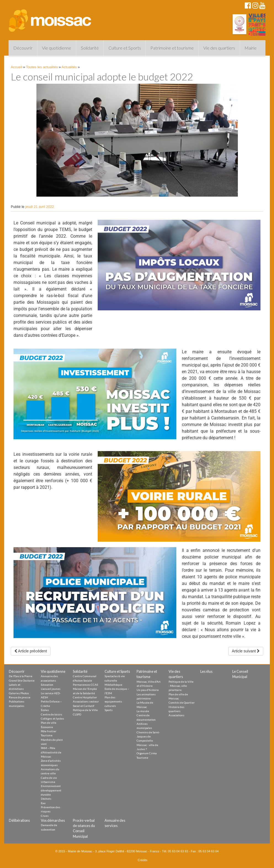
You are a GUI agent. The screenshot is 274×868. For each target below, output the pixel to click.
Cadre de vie (49, 778)
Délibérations (19, 820)
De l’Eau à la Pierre (21, 676)
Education (47, 685)
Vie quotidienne (57, 48)
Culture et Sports (125, 48)
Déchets (46, 799)
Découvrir (23, 48)
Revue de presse (20, 697)
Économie (47, 727)
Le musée (143, 711)
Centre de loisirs (51, 714)
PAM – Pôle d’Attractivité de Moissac (51, 752)
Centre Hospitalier (85, 697)
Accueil (16, 67)
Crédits (143, 860)
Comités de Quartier (182, 702)
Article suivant (246, 651)
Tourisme (47, 735)
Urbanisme (48, 782)
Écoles (45, 710)
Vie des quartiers (219, 48)
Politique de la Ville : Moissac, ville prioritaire (181, 686)
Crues (45, 816)
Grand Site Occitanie (22, 680)
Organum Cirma (147, 753)
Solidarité (90, 48)
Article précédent (31, 651)
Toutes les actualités (42, 67)
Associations (176, 715)
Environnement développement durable (51, 790)
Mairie (251, 48)
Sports (109, 710)
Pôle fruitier (49, 731)
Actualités (69, 67)
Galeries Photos (19, 693)
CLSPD (77, 714)
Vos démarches (53, 820)
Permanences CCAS (85, 685)
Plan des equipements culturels (113, 702)
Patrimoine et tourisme (172, 48)
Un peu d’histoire (148, 690)
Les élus (206, 671)
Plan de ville (49, 723)
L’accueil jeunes (51, 689)
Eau (43, 803)
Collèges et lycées (52, 718)
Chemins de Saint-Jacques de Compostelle (148, 737)
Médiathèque (113, 685)
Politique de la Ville (85, 710)
